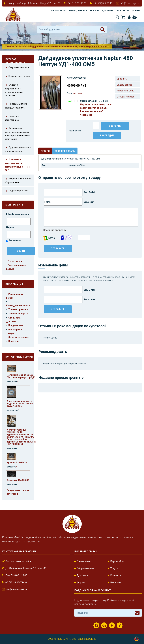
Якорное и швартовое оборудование (18, 180)
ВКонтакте (104, 626)
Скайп (96, 626)
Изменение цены (126, 91)
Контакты (123, 11)
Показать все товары (17, 76)
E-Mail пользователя (18, 214)
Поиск (117, 17)
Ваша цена (69, 299)
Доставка (108, 11)
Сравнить (122, 79)
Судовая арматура (16, 191)
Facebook (112, 626)
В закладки (107, 135)
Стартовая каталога (17, 68)
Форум (136, 11)
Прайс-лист (15, 341)
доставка (78, 93)
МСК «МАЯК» (64, 639)
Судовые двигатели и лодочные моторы (18, 149)
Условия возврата (18, 314)
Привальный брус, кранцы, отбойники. (16, 106)
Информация (14, 284)
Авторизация (129, 17)
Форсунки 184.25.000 (18, 480)
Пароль (10, 227)
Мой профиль (15, 205)
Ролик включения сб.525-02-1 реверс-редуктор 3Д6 (21, 376)
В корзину (115, 126)
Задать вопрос (125, 85)
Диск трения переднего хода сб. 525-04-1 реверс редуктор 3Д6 (20, 404)
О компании (58, 11)
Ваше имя (69, 202)
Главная (10, 46)
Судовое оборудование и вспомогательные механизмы (14, 90)
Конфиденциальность (18, 305)
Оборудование (78, 11)
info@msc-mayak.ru (130, 3)
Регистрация (134, 17)
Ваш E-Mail (70, 192)
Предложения (16, 325)
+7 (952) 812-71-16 (103, 3)
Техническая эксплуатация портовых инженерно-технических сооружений (17, 133)
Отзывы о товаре (126, 97)
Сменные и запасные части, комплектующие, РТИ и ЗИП (79, 46)
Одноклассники (120, 626)
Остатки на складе (18, 337)
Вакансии (116, 583)
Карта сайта (117, 561)
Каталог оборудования (31, 46)
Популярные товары (19, 357)
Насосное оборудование (12, 118)
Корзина (123, 17)
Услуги (94, 11)
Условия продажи (18, 309)
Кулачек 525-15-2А (17, 463)
